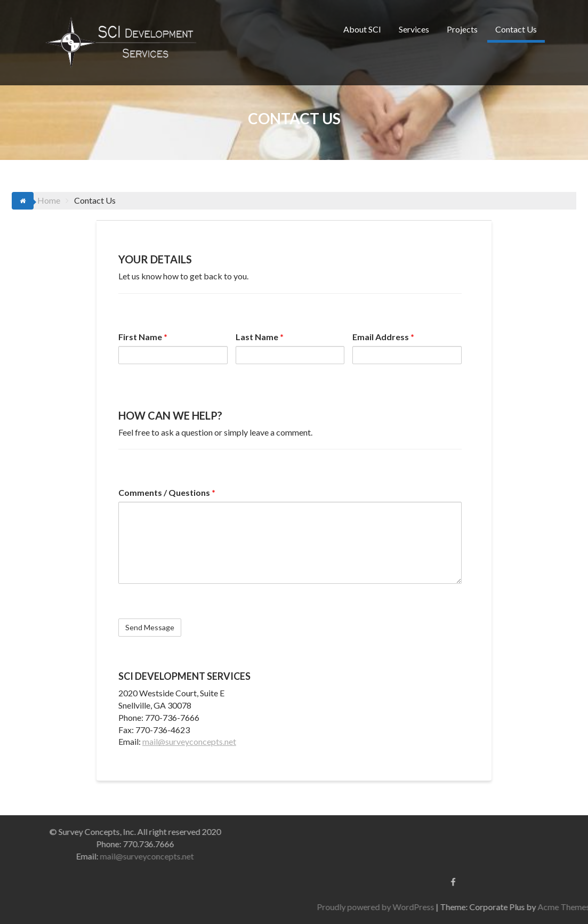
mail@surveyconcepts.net (189, 741)
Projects (462, 29)
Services (414, 29)
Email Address (383, 337)
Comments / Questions (167, 492)
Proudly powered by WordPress (477, 907)
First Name (143, 337)
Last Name (260, 337)
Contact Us (516, 29)
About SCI (362, 29)
